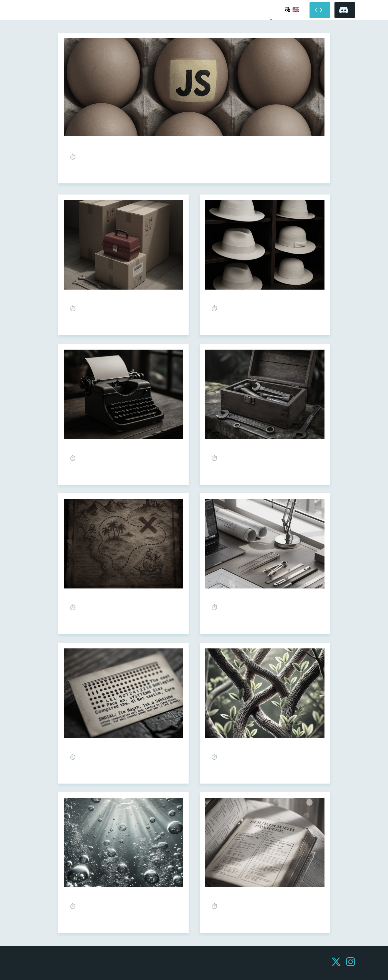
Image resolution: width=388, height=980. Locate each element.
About (278, 10)
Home (271, 10)
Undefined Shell (39, 13)
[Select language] (292, 9)
